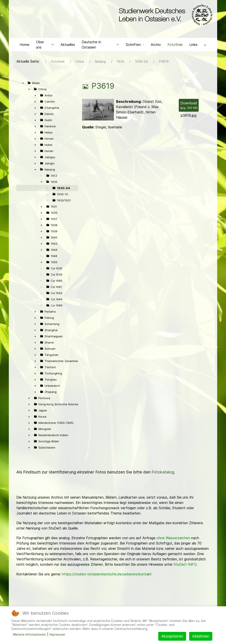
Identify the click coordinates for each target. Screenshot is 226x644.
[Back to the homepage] (165, 15)
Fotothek (175, 45)
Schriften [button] (135, 45)
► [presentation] (35, 96)
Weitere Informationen (29, 634)
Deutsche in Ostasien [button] (100, 45)
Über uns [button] (45, 45)
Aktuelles (68, 45)
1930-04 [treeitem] (64, 189)
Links (193, 45)
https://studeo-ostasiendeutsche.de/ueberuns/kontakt (107, 575)
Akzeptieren (172, 636)
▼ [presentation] (23, 84)
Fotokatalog (163, 473)
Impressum (57, 634)
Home (24, 45)
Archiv (156, 45)
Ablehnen (201, 636)
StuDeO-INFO (185, 565)
